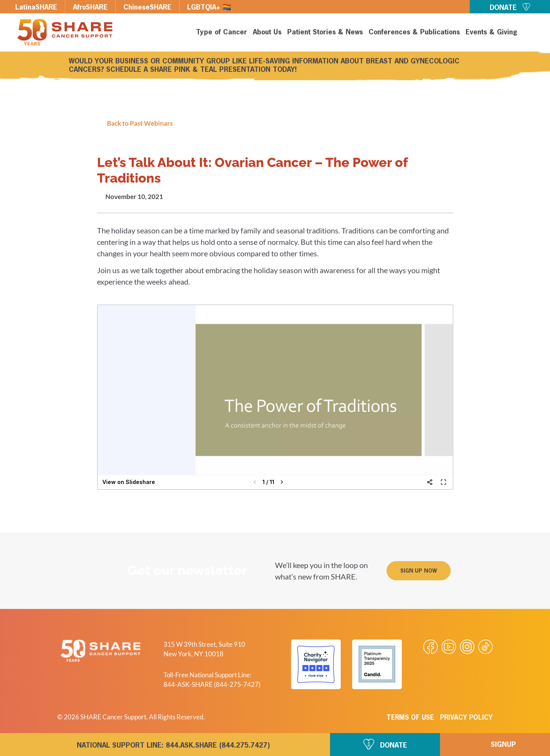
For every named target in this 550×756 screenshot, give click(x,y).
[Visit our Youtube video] (449, 647)
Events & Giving (491, 32)
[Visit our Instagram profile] (467, 647)
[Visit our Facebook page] (430, 647)
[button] (532, 34)
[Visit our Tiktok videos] (485, 647)
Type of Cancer (222, 32)
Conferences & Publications (414, 32)
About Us (267, 32)
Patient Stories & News (325, 32)
